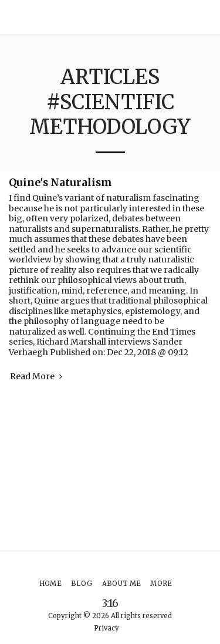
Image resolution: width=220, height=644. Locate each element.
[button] (206, 17)
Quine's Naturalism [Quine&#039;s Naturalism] (60, 183)
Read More (37, 377)
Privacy (106, 628)
